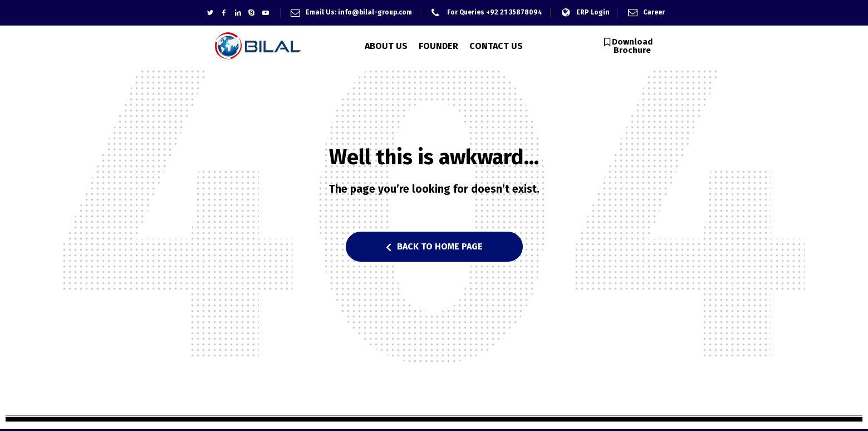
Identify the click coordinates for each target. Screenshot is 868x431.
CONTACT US (496, 46)
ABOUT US (386, 46)
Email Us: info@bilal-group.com (359, 12)
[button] (628, 46)
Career (654, 12)
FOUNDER (438, 46)
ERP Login (593, 12)
